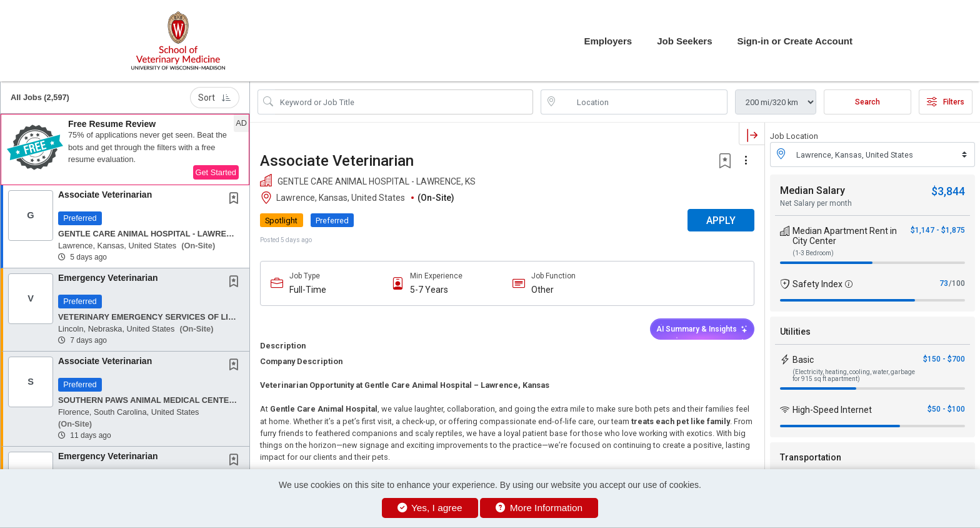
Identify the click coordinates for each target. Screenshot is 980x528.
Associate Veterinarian (105, 195)
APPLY (721, 221)
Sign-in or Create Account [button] (795, 41)
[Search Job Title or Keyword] (404, 102)
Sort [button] (215, 98)
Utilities (795, 332)
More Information (539, 508)
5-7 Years (429, 290)
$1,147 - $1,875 (938, 230)
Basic (803, 360)
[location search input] (643, 102)
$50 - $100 (946, 409)
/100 (957, 283)
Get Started (216, 172)
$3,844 (948, 191)
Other (542, 290)
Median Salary (812, 190)
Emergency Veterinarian (108, 278)
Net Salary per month (816, 203)
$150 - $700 (944, 359)
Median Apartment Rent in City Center (845, 236)
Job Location (794, 136)
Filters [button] (946, 102)
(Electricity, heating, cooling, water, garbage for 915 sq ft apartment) (854, 375)
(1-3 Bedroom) (813, 253)
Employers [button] (608, 41)
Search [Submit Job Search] (867, 102)
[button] (125, 150)
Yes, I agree (430, 508)
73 (944, 283)
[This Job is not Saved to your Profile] (236, 200)
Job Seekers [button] (684, 41)
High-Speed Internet (832, 410)
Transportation (811, 457)
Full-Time (308, 290)
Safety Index (817, 284)
